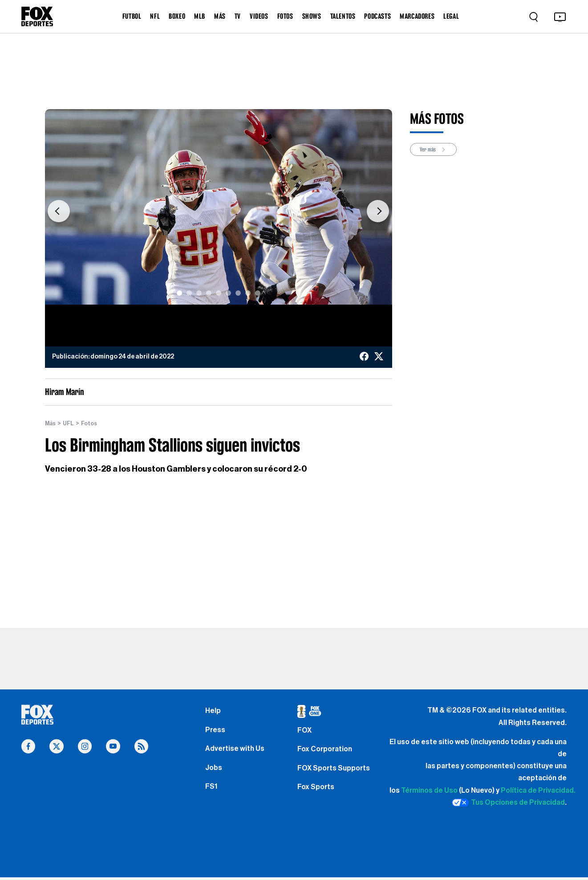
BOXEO (177, 16)
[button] (59, 211)
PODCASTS (377, 16)
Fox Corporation (327, 754)
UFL (71, 424)
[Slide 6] (228, 293)
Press (216, 733)
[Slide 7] (238, 293)
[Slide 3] (199, 293)
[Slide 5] (219, 293)
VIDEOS (259, 16)
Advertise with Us (237, 754)
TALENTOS (343, 16)
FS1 (212, 797)
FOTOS (285, 16)
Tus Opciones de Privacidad (508, 803)
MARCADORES (417, 16)
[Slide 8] (248, 293)
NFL (155, 16)
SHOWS (312, 16)
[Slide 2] (189, 293)
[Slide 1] (179, 293)
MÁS (220, 16)
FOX (305, 733)
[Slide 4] (209, 293)
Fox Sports (318, 797)
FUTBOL (132, 16)
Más (51, 424)
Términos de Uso (429, 790)
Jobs (215, 775)
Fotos (93, 424)
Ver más (436, 150)
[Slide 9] (258, 293)
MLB (200, 16)
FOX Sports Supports (337, 775)
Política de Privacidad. (538, 790)
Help (213, 712)
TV (238, 16)
